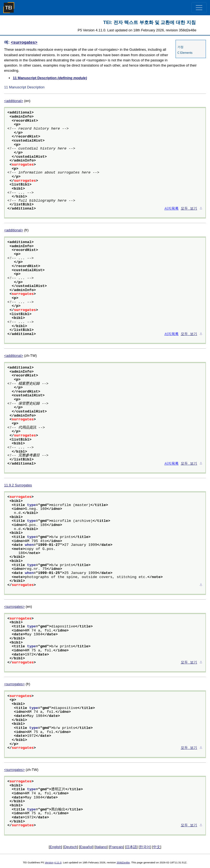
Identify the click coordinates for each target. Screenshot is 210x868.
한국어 (145, 847)
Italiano (101, 847)
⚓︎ (201, 209)
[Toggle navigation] (199, 8)
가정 (180, 47)
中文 (157, 847)
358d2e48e (123, 862)
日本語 (131, 847)
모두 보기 (189, 209)
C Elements (185, 53)
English (56, 847)
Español (86, 847)
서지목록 (171, 209)
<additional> (14, 101)
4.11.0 (58, 862)
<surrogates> (24, 42)
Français (116, 847)
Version (49, 862)
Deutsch (71, 847)
